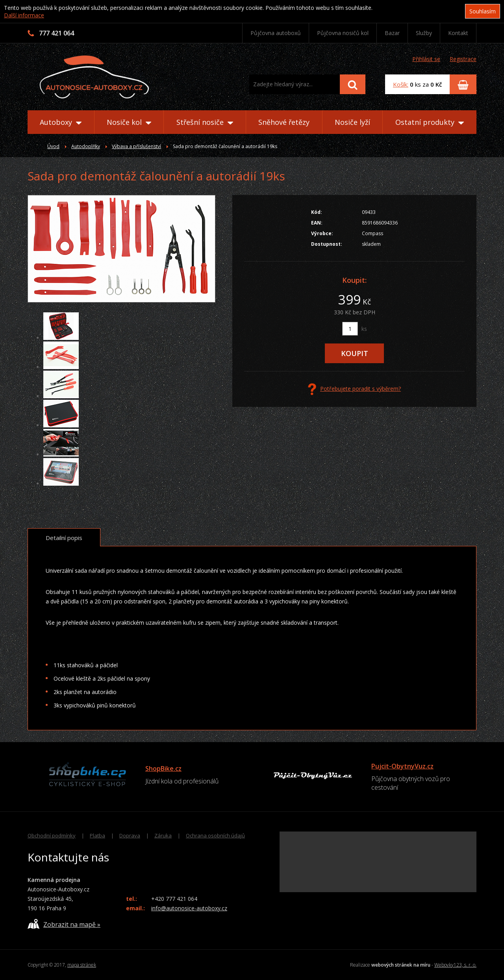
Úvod (53, 146)
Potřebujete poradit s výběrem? (354, 389)
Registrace (463, 59)
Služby (424, 33)
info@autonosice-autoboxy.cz (189, 908)
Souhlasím (483, 11)
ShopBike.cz (163, 768)
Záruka (163, 835)
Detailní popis (64, 538)
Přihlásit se (426, 59)
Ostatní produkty (430, 122)
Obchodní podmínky (52, 835)
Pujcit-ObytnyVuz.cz (402, 766)
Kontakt (458, 33)
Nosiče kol (129, 122)
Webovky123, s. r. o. (455, 965)
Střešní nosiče (205, 122)
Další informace (24, 15)
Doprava (130, 835)
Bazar (392, 33)
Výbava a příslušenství (136, 146)
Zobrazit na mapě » (64, 924)
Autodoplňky (86, 146)
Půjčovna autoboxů (276, 33)
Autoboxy (61, 122)
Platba (97, 835)
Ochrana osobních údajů (215, 835)
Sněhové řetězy (284, 122)
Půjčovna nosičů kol (343, 33)
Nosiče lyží (352, 122)
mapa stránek (82, 965)
